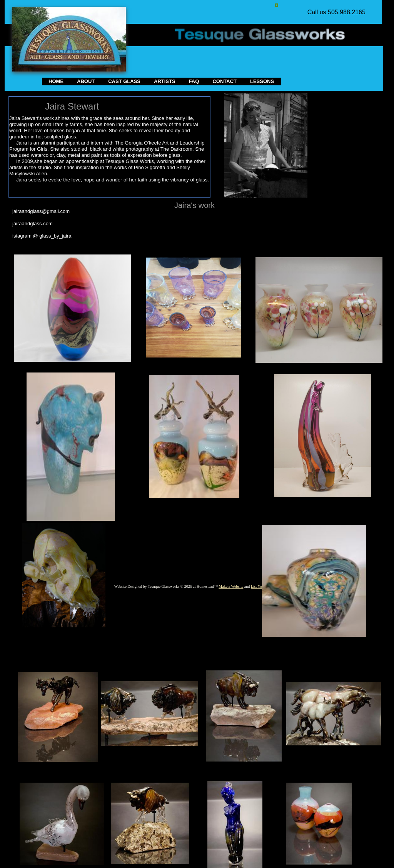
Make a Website (231, 586)
